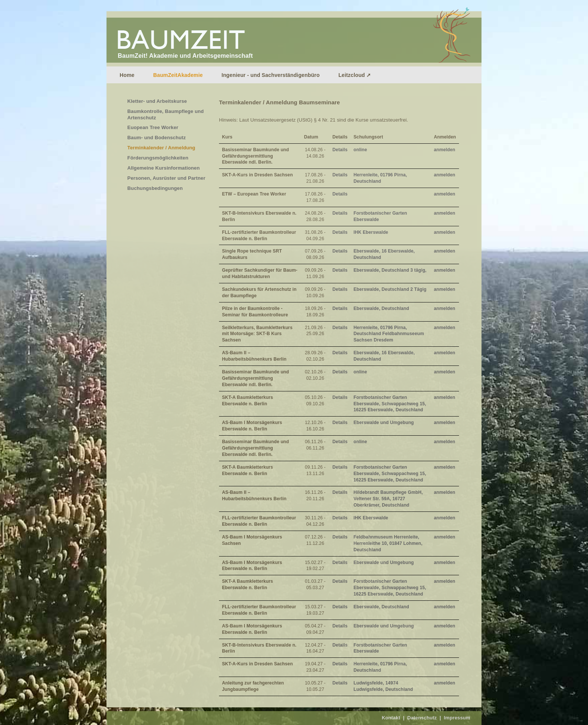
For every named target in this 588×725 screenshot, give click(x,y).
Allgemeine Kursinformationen (164, 168)
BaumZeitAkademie (178, 75)
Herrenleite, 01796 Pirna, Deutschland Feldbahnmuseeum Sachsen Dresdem (389, 334)
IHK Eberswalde (371, 232)
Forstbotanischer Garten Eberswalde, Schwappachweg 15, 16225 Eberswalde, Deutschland (390, 404)
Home (127, 75)
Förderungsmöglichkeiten (158, 158)
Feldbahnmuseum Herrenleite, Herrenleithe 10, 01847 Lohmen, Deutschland (388, 543)
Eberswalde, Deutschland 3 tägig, (390, 270)
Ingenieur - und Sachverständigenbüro (271, 75)
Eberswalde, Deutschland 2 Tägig (390, 289)
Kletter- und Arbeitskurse (157, 101)
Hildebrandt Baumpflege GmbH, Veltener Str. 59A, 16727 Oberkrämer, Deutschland (388, 499)
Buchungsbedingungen (155, 188)
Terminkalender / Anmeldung (161, 148)
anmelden (445, 150)
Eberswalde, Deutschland (381, 308)
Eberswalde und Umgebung (384, 423)
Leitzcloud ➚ (355, 75)
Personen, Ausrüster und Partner (166, 178)
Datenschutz (422, 718)
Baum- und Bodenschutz (157, 138)
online (360, 150)
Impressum (457, 718)
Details (340, 150)
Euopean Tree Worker (153, 127)
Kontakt (391, 718)
